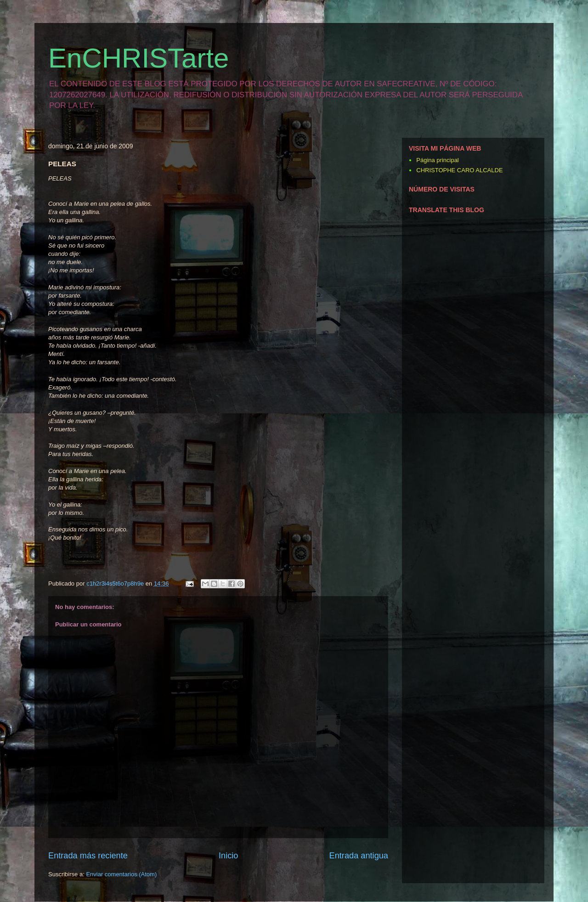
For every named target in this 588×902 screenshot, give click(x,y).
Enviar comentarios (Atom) (121, 874)
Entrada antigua (359, 856)
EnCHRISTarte (139, 58)
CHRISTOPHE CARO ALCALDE (459, 170)
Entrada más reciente (88, 856)
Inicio (228, 856)
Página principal (438, 160)
